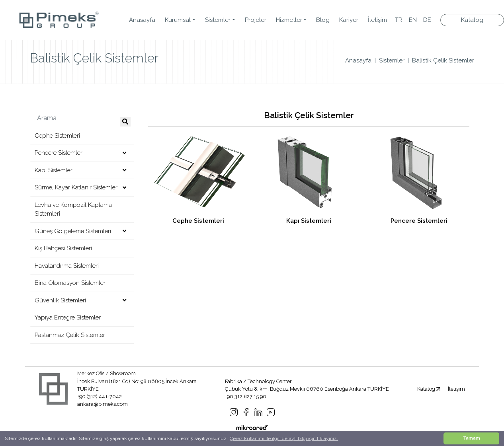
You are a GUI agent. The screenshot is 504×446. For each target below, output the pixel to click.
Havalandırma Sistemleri (67, 266)
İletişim (377, 20)
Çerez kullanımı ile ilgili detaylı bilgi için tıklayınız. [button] (284, 438)
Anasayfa (142, 20)
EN (413, 20)
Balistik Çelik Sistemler (443, 60)
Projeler (256, 20)
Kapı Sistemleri (54, 170)
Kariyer (349, 20)
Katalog (429, 389)
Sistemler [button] (218, 20)
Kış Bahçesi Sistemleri (63, 248)
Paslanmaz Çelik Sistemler (70, 335)
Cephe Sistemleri (57, 136)
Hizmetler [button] (289, 20)
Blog (323, 20)
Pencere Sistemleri (59, 153)
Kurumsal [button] (178, 20)
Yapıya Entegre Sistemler (68, 317)
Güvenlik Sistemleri (60, 300)
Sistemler (392, 60)
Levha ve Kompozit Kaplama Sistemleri (73, 209)
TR (399, 20)
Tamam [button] (472, 438)
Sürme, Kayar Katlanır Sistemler (76, 187)
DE (427, 20)
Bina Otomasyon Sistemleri (71, 283)
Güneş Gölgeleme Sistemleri (73, 231)
